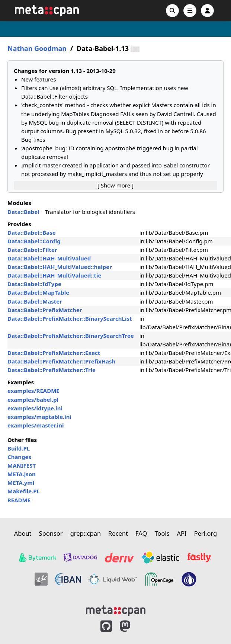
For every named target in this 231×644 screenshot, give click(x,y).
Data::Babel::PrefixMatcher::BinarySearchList (70, 318)
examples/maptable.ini (39, 417)
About (23, 533)
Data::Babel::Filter (32, 250)
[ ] (115, 185)
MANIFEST (22, 465)
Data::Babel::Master (35, 301)
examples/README (33, 391)
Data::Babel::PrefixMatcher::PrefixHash (61, 361)
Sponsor (51, 533)
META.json (22, 474)
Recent (118, 533)
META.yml (21, 483)
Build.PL (19, 448)
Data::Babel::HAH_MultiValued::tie (54, 275)
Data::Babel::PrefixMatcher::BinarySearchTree (71, 336)
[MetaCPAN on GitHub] (106, 626)
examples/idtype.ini (35, 408)
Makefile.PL (24, 491)
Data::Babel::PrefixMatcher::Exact (54, 353)
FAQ (141, 533)
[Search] (172, 11)
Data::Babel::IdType (34, 284)
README (19, 500)
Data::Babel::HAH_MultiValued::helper (60, 267)
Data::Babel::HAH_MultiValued (49, 258)
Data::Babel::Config (34, 241)
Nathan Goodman (37, 49)
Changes (19, 457)
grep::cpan (86, 533)
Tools (162, 533)
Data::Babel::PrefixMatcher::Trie (52, 370)
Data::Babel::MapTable (38, 292)
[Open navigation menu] (190, 11)
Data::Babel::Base (32, 233)
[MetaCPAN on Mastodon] (132, 626)
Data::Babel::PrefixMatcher (45, 310)
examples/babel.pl (33, 400)
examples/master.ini (36, 425)
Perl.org (206, 533)
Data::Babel (23, 212)
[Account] (207, 11)
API (182, 533)
